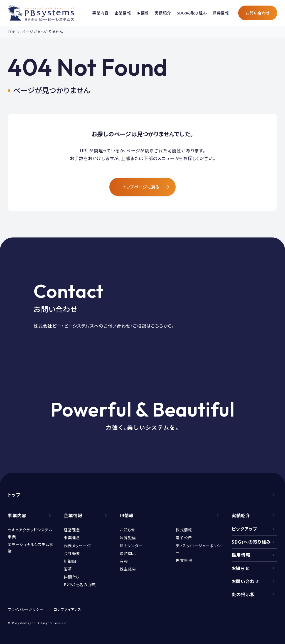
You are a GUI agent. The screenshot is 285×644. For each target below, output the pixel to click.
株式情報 (184, 530)
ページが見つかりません (42, 32)
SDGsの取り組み (192, 13)
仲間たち (72, 577)
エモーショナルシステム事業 (31, 548)
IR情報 (143, 13)
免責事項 (184, 560)
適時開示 (128, 553)
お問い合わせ (258, 13)
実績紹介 (163, 13)
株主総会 (128, 569)
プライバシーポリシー (26, 609)
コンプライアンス (67, 609)
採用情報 (221, 13)
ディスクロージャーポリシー (198, 549)
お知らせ (127, 530)
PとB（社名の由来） (81, 584)
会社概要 (72, 553)
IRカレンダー (131, 546)
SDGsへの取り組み (251, 542)
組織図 (70, 561)
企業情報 (123, 13)
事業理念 (72, 538)
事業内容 (101, 13)
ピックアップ (244, 529)
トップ (14, 495)
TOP (12, 32)
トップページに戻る (146, 187)
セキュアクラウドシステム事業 (30, 533)
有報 (124, 561)
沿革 (68, 569)
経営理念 (72, 530)
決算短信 (128, 538)
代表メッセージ (77, 546)
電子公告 (184, 538)
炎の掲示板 (243, 594)
